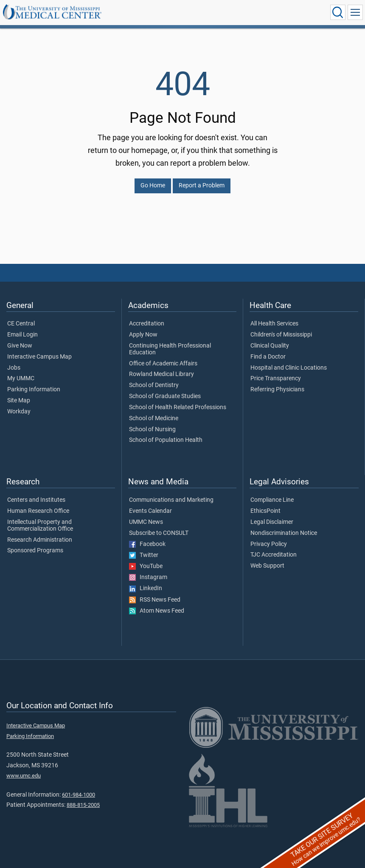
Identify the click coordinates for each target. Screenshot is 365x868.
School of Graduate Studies (165, 396)
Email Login (22, 335)
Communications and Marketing (171, 500)
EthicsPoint (265, 511)
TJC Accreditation (274, 555)
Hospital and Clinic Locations (289, 368)
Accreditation (147, 324)
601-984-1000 (79, 795)
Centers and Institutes (36, 500)
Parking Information (34, 390)
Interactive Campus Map (39, 357)
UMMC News (146, 522)
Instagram (148, 577)
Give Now (20, 346)
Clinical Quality (270, 346)
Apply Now (143, 335)
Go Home (153, 185)
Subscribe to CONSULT (159, 533)
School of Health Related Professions (178, 407)
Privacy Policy (269, 544)
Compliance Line (272, 500)
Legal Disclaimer (272, 522)
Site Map (19, 401)
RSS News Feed (155, 600)
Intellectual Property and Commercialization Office (40, 526)
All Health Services (274, 324)
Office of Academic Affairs (163, 364)
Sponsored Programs (35, 551)
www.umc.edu (24, 776)
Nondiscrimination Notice (284, 533)
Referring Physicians (277, 390)
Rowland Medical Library (161, 374)
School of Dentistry (154, 385)
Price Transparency (276, 379)
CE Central (21, 324)
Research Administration (40, 540)
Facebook (147, 544)
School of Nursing (152, 430)
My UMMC (21, 379)
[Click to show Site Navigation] (355, 12)
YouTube (146, 566)
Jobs (14, 368)
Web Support (267, 566)
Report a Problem (202, 185)
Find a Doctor (268, 357)
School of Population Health (166, 440)
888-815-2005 (83, 805)
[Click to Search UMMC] (338, 12)
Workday (19, 412)
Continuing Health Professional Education (170, 349)
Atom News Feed (157, 611)
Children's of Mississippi (281, 335)
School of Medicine (154, 418)
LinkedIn (146, 588)
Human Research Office (38, 511)
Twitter (144, 555)
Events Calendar (150, 511)
